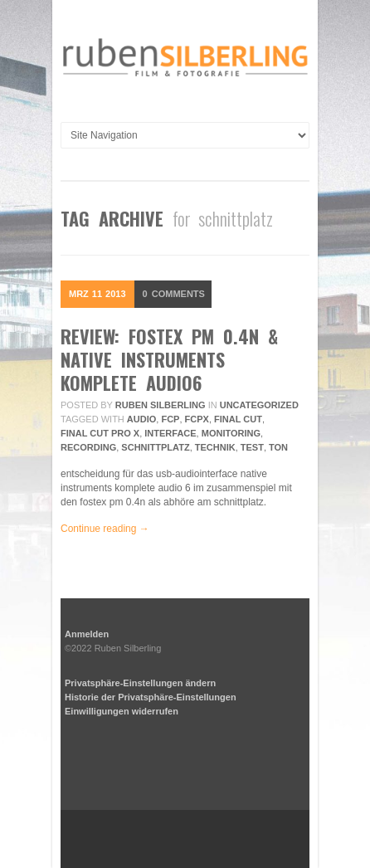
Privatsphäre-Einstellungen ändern (140, 683)
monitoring (231, 433)
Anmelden (87, 634)
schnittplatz (155, 447)
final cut (238, 419)
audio (141, 419)
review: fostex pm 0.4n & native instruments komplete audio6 (169, 359)
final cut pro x (100, 433)
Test (252, 447)
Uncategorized (259, 405)
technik (215, 447)
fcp (170, 419)
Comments (174, 294)
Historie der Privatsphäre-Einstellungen (151, 697)
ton (278, 447)
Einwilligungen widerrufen (122, 711)
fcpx (197, 419)
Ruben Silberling (161, 405)
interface (170, 433)
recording (88, 447)
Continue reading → (105, 529)
